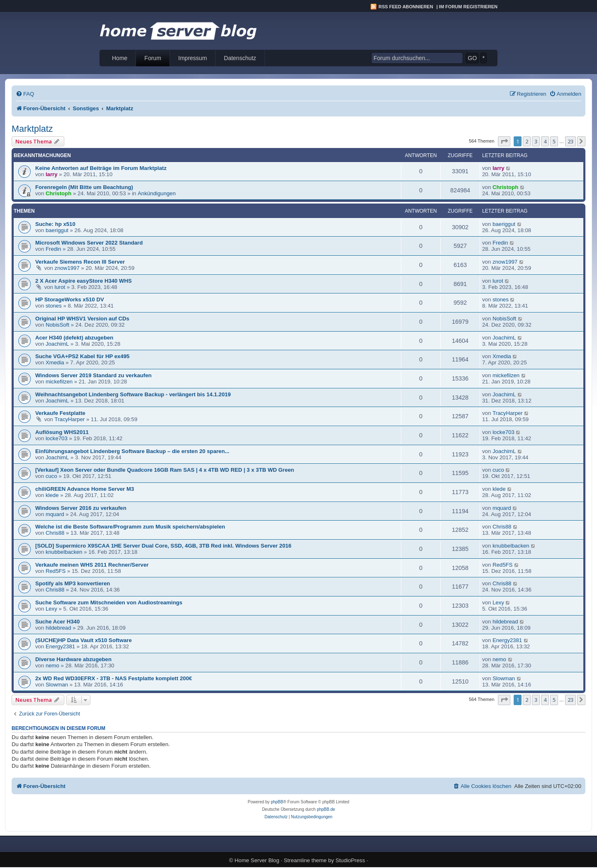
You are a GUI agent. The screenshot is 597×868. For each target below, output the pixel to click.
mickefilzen (59, 382)
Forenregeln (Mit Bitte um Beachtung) (84, 187)
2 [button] (527, 141)
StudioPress (350, 860)
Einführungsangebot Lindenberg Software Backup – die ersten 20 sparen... (132, 451)
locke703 (57, 438)
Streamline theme (305, 860)
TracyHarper (70, 419)
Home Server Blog (257, 860)
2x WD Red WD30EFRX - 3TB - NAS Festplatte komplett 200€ (114, 678)
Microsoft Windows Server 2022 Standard (89, 243)
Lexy (51, 609)
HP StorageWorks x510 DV (70, 299)
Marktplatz (32, 129)
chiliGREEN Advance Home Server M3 (85, 489)
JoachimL (57, 344)
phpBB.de (326, 809)
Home (120, 58)
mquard (55, 514)
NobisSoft (57, 325)
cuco (51, 476)
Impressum (193, 58)
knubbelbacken (64, 552)
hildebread (58, 628)
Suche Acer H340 (57, 622)
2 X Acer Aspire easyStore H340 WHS (84, 281)
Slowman (57, 685)
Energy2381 (60, 646)
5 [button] (554, 141)
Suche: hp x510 (55, 224)
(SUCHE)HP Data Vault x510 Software (84, 640)
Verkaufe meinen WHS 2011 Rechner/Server (92, 565)
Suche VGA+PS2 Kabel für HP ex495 (82, 356)
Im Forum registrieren (468, 7)
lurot (60, 287)
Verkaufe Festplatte (60, 413)
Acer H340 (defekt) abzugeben (74, 338)
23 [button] (570, 141)
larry (52, 174)
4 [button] (545, 141)
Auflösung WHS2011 (62, 432)
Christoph (58, 193)
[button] (504, 141)
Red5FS (56, 571)
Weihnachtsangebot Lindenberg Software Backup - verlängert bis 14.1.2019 (133, 394)
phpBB (277, 802)
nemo (52, 666)
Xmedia (55, 362)
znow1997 (67, 268)
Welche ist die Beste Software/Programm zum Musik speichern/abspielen (130, 527)
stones (54, 306)
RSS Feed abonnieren (406, 7)
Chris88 (55, 533)
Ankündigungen (157, 193)
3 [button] (536, 141)
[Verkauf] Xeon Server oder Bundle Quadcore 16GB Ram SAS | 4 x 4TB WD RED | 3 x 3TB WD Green (165, 470)
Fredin (53, 249)
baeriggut (57, 230)
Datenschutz (240, 58)
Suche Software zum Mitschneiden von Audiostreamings (109, 603)
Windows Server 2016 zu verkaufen (81, 508)
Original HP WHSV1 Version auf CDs (82, 319)
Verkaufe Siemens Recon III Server (80, 262)
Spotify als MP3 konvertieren (73, 583)
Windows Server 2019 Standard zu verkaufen (93, 375)
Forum (153, 58)
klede (52, 495)
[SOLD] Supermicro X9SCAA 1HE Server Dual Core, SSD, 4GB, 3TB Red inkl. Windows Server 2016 (163, 546)
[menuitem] (25, 94)
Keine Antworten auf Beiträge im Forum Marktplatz (101, 168)
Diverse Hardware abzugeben (73, 659)
